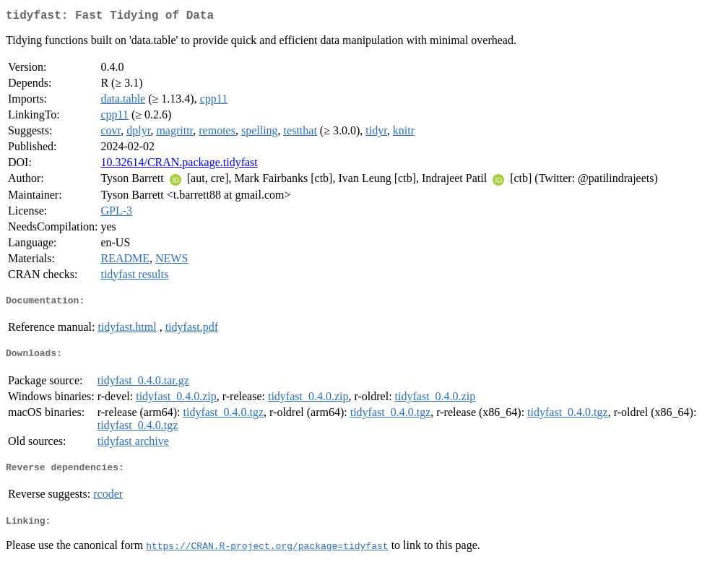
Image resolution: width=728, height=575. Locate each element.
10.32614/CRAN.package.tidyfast (179, 165)
